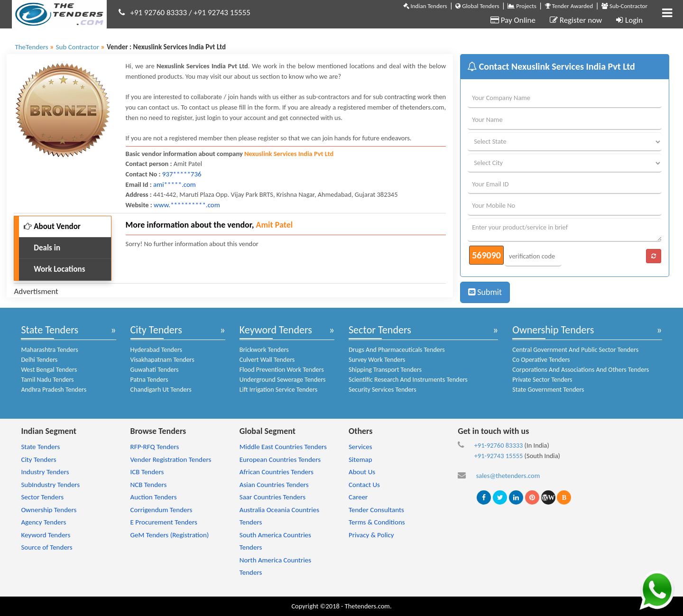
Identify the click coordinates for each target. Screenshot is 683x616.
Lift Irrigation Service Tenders (278, 390)
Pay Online (513, 20)
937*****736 (182, 174)
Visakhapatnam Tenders (162, 360)
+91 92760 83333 (159, 13)
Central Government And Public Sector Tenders (575, 350)
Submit (485, 292)
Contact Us (364, 485)
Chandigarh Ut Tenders (161, 390)
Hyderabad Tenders (156, 350)
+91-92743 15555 (499, 456)
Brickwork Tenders (264, 350)
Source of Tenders (46, 547)
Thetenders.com (367, 606)
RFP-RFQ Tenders (155, 447)
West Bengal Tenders (49, 370)
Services (360, 447)
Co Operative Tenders (541, 360)
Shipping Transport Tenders (385, 370)
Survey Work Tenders (377, 360)
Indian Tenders (425, 6)
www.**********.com (187, 205)
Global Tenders (477, 6)
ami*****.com (175, 184)
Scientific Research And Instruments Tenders (408, 380)
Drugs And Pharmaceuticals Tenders (397, 350)
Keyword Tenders (276, 330)
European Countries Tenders (280, 460)
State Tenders (50, 330)
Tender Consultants (376, 510)
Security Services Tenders (383, 390)
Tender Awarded (569, 6)
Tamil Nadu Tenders (47, 380)
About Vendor (52, 226)
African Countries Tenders (277, 472)
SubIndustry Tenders (50, 485)
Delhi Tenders (39, 360)
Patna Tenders (149, 380)
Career (358, 497)
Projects (522, 6)
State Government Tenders (548, 390)
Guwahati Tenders (155, 370)
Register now (576, 20)
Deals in (42, 248)
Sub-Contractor (624, 6)
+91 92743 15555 (222, 13)
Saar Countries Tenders (272, 497)
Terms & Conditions (377, 522)
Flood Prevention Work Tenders (282, 370)
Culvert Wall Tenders (267, 360)
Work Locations (54, 269)
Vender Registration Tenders (171, 460)
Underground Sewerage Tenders (283, 380)
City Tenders (156, 330)
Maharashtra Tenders (49, 350)
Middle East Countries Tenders (283, 447)
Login (629, 20)
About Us (362, 472)
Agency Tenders (43, 522)
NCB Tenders (149, 485)
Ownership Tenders (553, 330)
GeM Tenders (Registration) (170, 535)
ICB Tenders (147, 472)
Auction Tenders (154, 497)
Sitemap (360, 460)
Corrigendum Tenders (162, 510)
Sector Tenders (380, 330)
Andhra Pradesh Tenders (54, 390)
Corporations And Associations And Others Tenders (581, 370)
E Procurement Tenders (164, 522)
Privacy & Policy (371, 535)
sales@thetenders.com (508, 476)
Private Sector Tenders (542, 380)
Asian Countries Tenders (274, 485)
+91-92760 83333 (499, 445)
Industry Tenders (45, 472)
